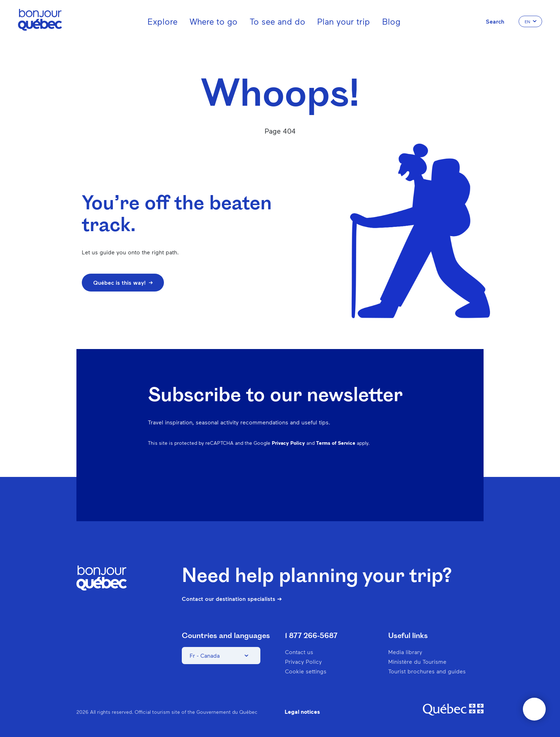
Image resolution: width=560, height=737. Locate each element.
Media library (405, 652)
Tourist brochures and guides (427, 671)
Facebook (314, 481)
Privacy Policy (288, 443)
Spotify (370, 481)
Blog (391, 21)
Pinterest (351, 481)
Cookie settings (306, 671)
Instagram (333, 481)
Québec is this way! (123, 282)
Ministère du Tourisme (417, 661)
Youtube (407, 481)
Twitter (389, 481)
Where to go (214, 21)
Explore (162, 21)
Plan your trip (344, 21)
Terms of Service (336, 443)
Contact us (299, 652)
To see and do (277, 21)
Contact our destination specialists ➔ (232, 599)
